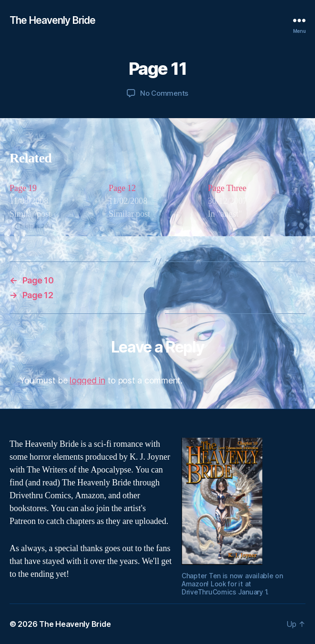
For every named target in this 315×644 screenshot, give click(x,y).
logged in (87, 380)
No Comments (164, 93)
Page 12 (122, 188)
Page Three (227, 188)
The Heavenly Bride (52, 20)
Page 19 (23, 188)
